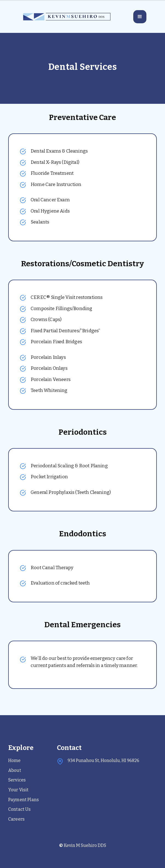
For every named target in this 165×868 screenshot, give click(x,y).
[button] (140, 17)
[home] (66, 17)
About (15, 770)
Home (15, 760)
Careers (16, 819)
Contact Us (20, 809)
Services (17, 780)
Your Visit (18, 790)
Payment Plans (24, 800)
